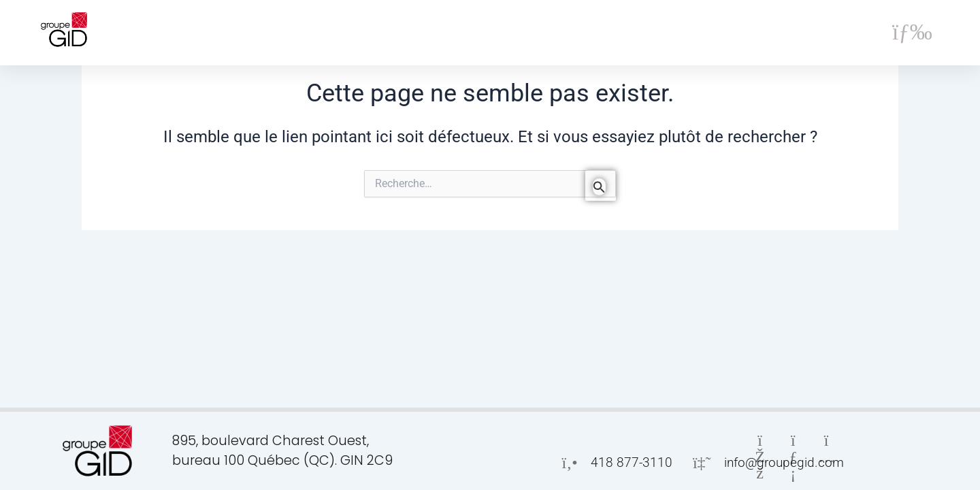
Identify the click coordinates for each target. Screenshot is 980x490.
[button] (912, 32)
